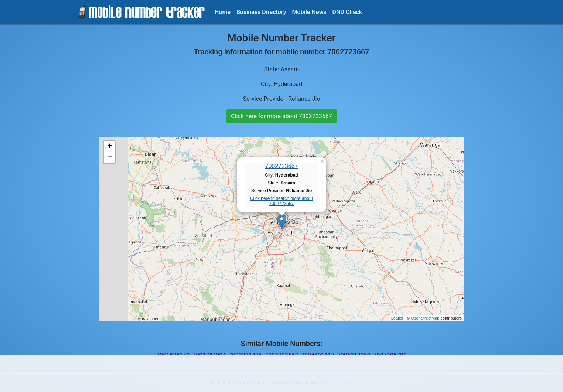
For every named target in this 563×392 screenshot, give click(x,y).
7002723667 (282, 166)
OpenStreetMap (425, 318)
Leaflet (397, 318)
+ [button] (110, 147)
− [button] (110, 158)
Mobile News (309, 12)
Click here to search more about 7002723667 (281, 201)
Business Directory (261, 12)
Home (223, 12)
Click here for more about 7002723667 (281, 116)
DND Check (347, 12)
